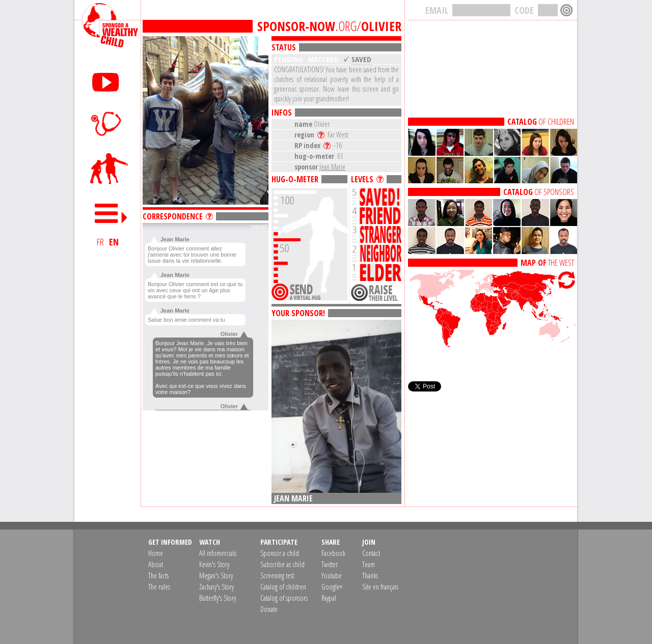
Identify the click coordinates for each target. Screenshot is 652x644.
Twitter (330, 564)
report (259, 227)
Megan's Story (216, 576)
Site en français (380, 587)
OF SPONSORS (539, 192)
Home (156, 553)
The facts (158, 576)
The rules (159, 587)
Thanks (370, 576)
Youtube (332, 576)
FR (100, 242)
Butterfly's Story (218, 598)
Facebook (333, 553)
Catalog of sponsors (284, 598)
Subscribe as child (282, 564)
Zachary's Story (216, 587)
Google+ (332, 587)
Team (369, 564)
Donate (269, 609)
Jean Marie (332, 167)
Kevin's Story (214, 564)
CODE (524, 10)
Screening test (277, 576)
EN (114, 242)
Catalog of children (283, 587)
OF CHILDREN (541, 122)
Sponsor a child (280, 553)
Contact (371, 553)
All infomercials (218, 553)
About (156, 564)
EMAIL (437, 10)
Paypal (329, 598)
